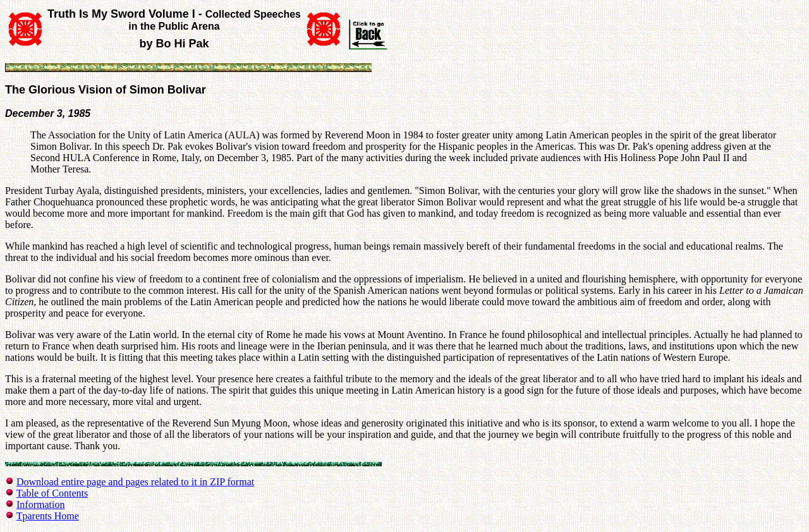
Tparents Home (48, 516)
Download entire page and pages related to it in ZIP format (135, 482)
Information (40, 505)
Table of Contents (52, 493)
